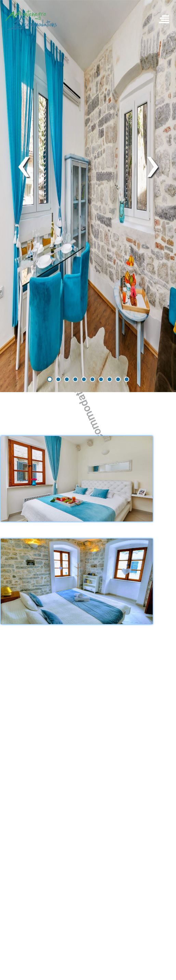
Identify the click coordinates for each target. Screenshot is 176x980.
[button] (50, 379)
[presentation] (23, 163)
